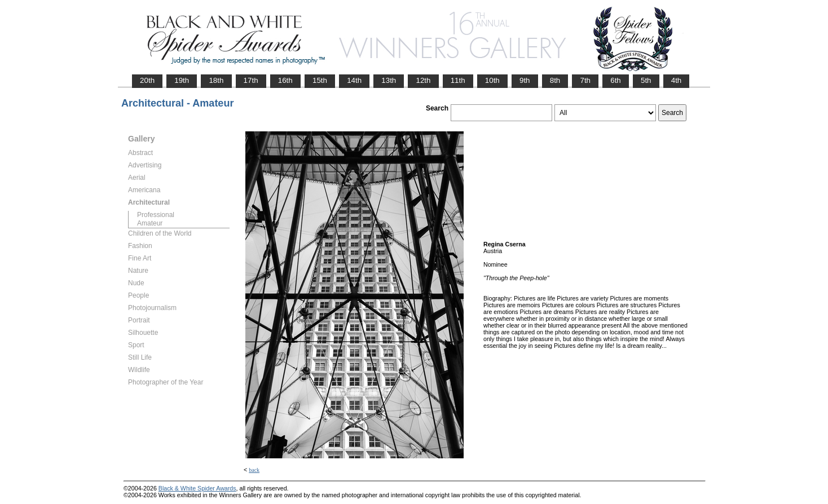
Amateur (150, 223)
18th (216, 80)
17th (251, 80)
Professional (156, 215)
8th (555, 80)
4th (677, 80)
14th (354, 80)
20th (147, 80)
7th (585, 80)
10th (492, 80)
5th (646, 80)
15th (320, 80)
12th (423, 80)
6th (616, 80)
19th (182, 80)
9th (525, 80)
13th (389, 80)
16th (285, 80)
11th (458, 80)
